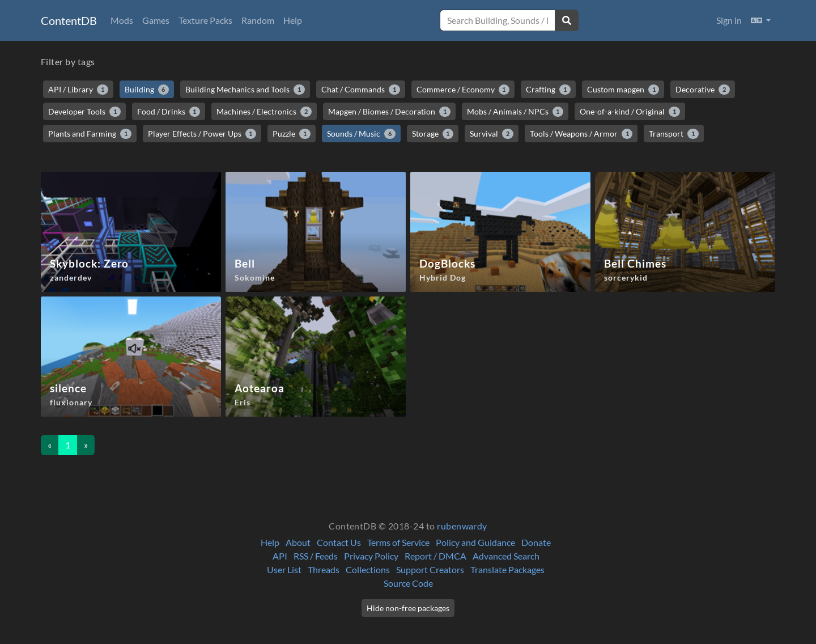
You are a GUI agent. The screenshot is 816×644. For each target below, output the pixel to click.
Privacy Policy (371, 556)
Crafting (548, 90)
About (298, 542)
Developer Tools (84, 112)
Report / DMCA (435, 556)
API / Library (78, 90)
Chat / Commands (361, 90)
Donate (536, 542)
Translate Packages (507, 569)
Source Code (408, 583)
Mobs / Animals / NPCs (515, 112)
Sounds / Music (361, 134)
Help (293, 20)
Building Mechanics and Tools (245, 90)
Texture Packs (205, 20)
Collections (368, 569)
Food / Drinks (169, 112)
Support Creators (430, 569)
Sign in (729, 20)
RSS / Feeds (316, 556)
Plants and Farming (90, 134)
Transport (674, 134)
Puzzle (292, 134)
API (280, 556)
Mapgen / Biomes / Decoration (389, 112)
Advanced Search (506, 556)
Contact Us (339, 542)
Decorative (703, 90)
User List (284, 569)
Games (156, 20)
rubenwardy (462, 526)
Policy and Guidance (475, 542)
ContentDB (69, 20)
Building (147, 90)
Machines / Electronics (264, 112)
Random (258, 20)
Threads (324, 569)
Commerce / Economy (463, 90)
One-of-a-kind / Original (630, 112)
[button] (761, 20)
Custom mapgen (623, 90)
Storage (433, 134)
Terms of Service (398, 542)
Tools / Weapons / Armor (581, 134)
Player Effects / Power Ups (202, 134)
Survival (492, 134)
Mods (122, 20)
